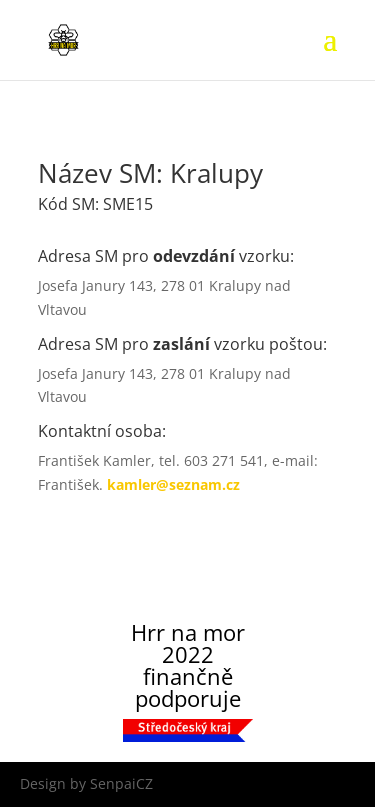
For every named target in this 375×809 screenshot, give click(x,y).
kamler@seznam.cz (173, 484)
